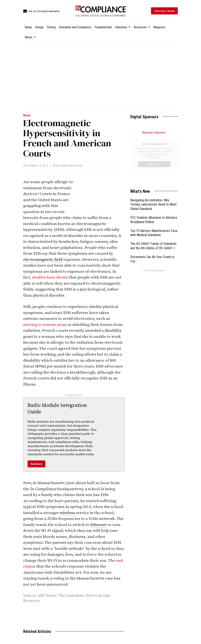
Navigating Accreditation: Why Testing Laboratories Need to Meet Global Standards (153, 157)
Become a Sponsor (154, 132)
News (27, 115)
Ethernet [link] (99, 525)
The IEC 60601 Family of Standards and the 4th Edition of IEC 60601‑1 (153, 199)
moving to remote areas (45, 325)
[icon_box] (41, 11)
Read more (36, 464)
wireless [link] (67, 513)
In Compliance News (70, 166)
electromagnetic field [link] (43, 260)
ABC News (47, 596)
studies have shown (50, 277)
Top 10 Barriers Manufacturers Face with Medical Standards (154, 186)
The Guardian (71, 596)
